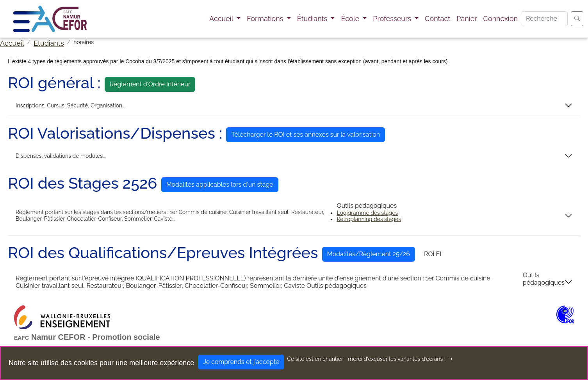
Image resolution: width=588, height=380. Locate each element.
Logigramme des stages (367, 213)
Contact (437, 19)
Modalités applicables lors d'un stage (220, 185)
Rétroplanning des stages (369, 219)
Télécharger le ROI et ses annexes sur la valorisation (306, 135)
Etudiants (49, 43)
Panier (467, 19)
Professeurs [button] (393, 19)
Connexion (501, 19)
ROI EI (433, 254)
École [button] (351, 19)
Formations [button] (266, 19)
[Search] (544, 19)
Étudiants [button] (313, 19)
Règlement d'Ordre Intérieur (150, 84)
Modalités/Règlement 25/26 (369, 254)
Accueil (12, 43)
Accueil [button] (222, 19)
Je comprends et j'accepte (241, 362)
